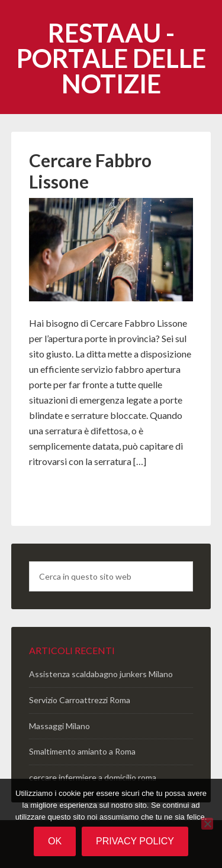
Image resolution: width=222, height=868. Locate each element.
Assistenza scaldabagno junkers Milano (101, 674)
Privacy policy (135, 841)
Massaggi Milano (59, 726)
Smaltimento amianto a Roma (82, 751)
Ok (55, 841)
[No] (207, 824)
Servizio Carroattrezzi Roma (80, 700)
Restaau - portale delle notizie (111, 58)
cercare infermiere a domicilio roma (93, 777)
